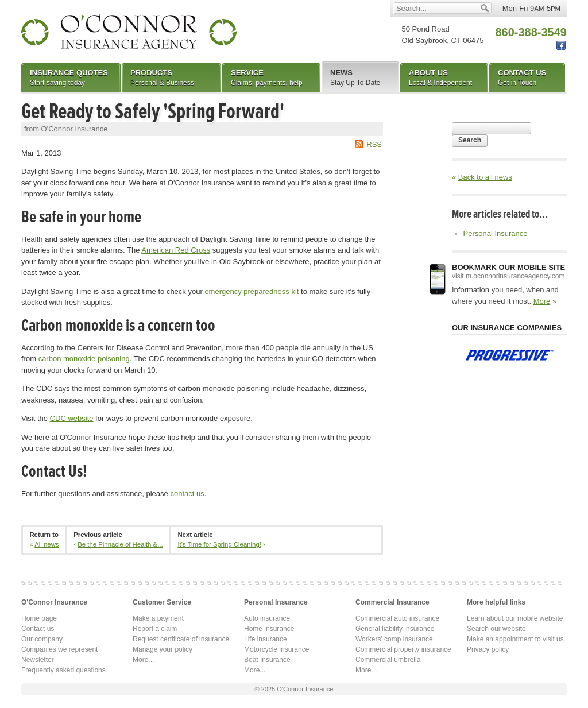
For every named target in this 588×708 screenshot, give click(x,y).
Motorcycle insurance (276, 649)
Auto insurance (267, 618)
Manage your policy (163, 649)
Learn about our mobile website (515, 618)
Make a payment (158, 618)
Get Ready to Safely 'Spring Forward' (153, 111)
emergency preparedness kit (252, 291)
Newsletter (38, 660)
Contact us (38, 629)
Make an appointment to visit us (515, 639)
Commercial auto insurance (397, 618)
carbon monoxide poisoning (84, 359)
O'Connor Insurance (129, 32)
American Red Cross (176, 250)
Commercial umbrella (388, 660)
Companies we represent (59, 649)
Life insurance (266, 639)
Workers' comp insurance (394, 639)
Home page (39, 618)
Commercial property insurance (403, 649)
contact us (187, 494)
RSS (374, 144)
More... (143, 660)
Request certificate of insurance (181, 639)
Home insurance (269, 629)
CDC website (72, 418)
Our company (42, 639)
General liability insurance (395, 629)
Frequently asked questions (63, 670)
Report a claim (155, 629)
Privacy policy (488, 649)
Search (470, 140)
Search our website (496, 629)
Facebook (561, 46)
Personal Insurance (496, 233)
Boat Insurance (267, 660)
